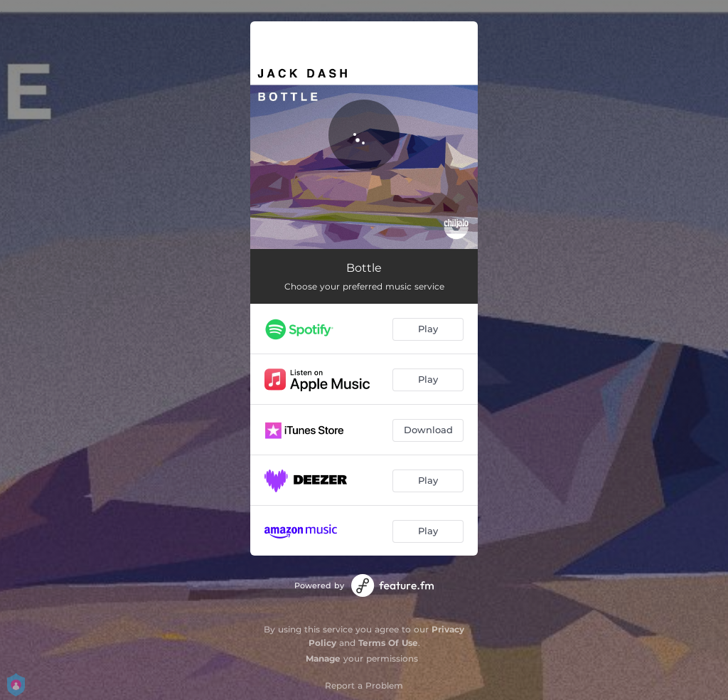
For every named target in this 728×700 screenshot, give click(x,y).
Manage (323, 658)
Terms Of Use (388, 643)
